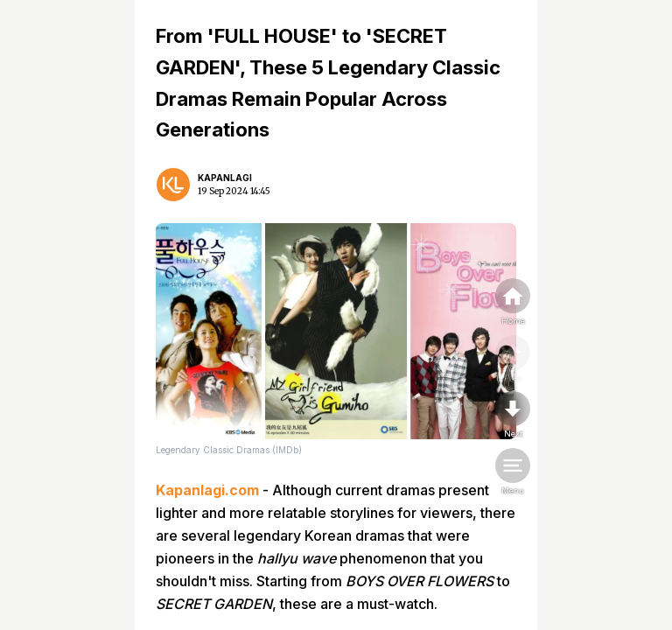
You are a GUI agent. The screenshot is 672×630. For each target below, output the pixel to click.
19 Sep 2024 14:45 (234, 191)
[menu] (513, 472)
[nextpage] (513, 416)
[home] (513, 303)
